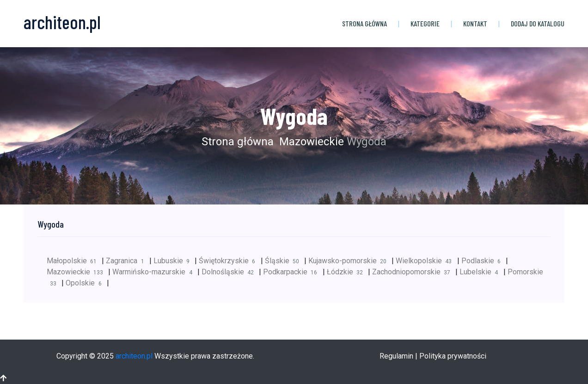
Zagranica (127, 261)
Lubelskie (481, 272)
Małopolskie (74, 261)
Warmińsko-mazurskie (155, 272)
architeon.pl (134, 356)
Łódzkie (347, 272)
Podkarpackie (293, 272)
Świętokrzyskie (230, 261)
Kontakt (475, 23)
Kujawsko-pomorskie (350, 261)
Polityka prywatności (453, 356)
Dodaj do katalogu (538, 23)
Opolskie (86, 283)
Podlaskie (484, 261)
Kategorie (425, 23)
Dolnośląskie (230, 272)
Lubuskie (174, 261)
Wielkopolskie (426, 261)
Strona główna (364, 23)
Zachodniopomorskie (414, 272)
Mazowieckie (310, 142)
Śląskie (285, 261)
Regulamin (396, 356)
